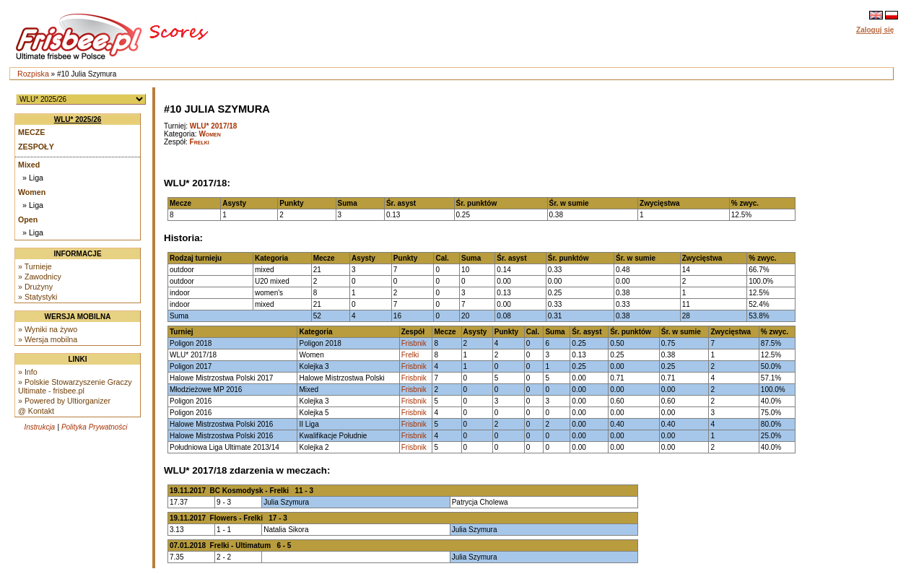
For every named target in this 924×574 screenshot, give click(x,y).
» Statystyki (38, 297)
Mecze (31, 132)
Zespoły (36, 147)
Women (32, 192)
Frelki (200, 142)
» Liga (33, 178)
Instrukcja (39, 427)
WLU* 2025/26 (78, 119)
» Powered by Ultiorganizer (64, 401)
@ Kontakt (36, 411)
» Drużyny (35, 287)
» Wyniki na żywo (48, 329)
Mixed (29, 165)
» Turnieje (35, 266)
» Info (28, 372)
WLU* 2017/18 (214, 126)
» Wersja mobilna (48, 339)
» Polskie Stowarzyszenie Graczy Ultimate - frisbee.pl (75, 386)
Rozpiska (33, 74)
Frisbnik (414, 343)
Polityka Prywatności (95, 427)
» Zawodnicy (40, 277)
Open (28, 219)
